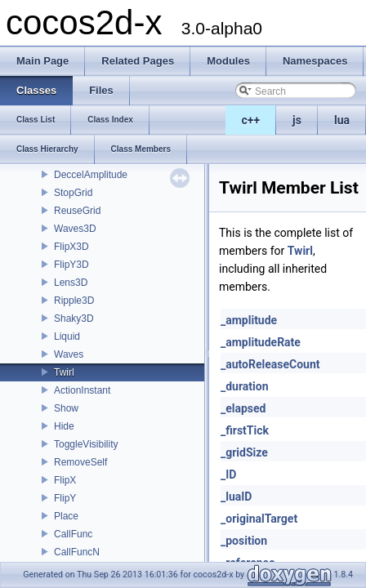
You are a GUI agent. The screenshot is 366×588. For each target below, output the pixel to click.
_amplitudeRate (261, 342)
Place (66, 516)
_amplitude (249, 320)
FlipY (65, 498)
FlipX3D (71, 247)
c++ (251, 120)
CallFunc (73, 534)
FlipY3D (71, 265)
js (297, 120)
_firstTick (245, 430)
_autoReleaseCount (270, 364)
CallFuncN (77, 552)
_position (244, 541)
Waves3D (75, 229)
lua (342, 120)
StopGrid (73, 193)
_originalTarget (259, 519)
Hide (64, 426)
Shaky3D (74, 318)
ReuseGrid (77, 211)
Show (66, 408)
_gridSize (244, 452)
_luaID (236, 497)
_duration (245, 386)
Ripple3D (74, 301)
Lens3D (71, 283)
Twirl (64, 372)
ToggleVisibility (86, 444)
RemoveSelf (80, 462)
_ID (228, 474)
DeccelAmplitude (91, 175)
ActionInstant (82, 390)
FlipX (65, 480)
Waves (69, 354)
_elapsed (243, 408)
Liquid (67, 336)
